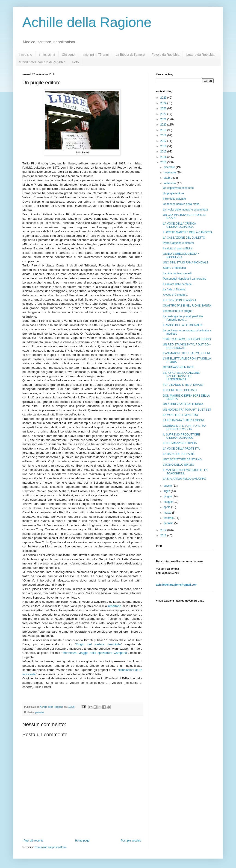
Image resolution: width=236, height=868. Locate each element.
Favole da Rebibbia (166, 55)
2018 (164, 135)
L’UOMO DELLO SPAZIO (178, 465)
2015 (164, 152)
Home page (82, 841)
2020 (164, 125)
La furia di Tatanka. (175, 289)
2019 (164, 130)
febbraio (169, 518)
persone (40, 712)
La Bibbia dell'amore (130, 55)
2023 (164, 108)
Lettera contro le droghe (178, 311)
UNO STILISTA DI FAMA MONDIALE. (186, 263)
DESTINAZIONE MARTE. (179, 367)
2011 (164, 535)
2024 (164, 103)
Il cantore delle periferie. (178, 284)
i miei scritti (47, 55)
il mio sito (25, 55)
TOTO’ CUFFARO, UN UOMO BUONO (187, 339)
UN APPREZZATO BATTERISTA (183, 404)
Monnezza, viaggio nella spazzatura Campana (95, 653)
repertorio (115, 606)
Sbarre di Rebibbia (174, 268)
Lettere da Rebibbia (200, 55)
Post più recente (34, 841)
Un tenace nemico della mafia (181, 204)
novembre (170, 172)
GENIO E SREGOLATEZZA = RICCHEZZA (181, 255)
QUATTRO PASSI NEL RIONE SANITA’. (188, 306)
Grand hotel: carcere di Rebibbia (42, 62)
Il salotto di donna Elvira (178, 248)
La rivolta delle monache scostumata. (186, 210)
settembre (170, 183)
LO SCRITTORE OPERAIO (180, 390)
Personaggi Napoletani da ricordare (185, 279)
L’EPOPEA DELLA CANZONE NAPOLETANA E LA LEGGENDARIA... (181, 376)
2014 (164, 157)
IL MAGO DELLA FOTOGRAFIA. (183, 325)
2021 (164, 119)
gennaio (169, 523)
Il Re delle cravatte (174, 199)
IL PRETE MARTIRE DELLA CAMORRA (188, 232)
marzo (168, 513)
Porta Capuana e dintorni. (179, 243)
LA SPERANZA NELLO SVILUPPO (184, 479)
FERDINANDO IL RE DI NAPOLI (183, 385)
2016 (164, 146)
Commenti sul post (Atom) (51, 847)
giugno (168, 496)
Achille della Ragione (87, 22)
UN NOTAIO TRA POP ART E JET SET (187, 410)
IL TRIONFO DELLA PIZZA (180, 300)
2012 (164, 530)
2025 (164, 98)
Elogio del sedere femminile (98, 644)
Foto (76, 62)
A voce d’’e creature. (176, 295)
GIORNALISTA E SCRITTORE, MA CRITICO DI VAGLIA (184, 427)
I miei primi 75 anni (95, 55)
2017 (164, 141)
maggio (169, 502)
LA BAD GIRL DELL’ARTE (179, 454)
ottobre (168, 178)
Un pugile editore (173, 193)
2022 (164, 114)
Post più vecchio (131, 841)
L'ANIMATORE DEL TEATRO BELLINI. (187, 353)
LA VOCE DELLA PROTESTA (181, 449)
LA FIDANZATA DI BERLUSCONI (183, 420)
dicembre (170, 167)
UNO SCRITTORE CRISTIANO (182, 459)
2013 (164, 162)
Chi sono (68, 55)
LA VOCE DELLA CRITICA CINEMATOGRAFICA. (179, 225)
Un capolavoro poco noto (178, 188)
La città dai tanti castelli (177, 273)
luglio (167, 491)
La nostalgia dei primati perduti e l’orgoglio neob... (183, 318)
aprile (167, 507)
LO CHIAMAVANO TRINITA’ (180, 443)
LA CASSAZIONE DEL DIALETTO (184, 238)
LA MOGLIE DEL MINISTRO (180, 415)
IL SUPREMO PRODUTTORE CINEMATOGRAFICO (181, 436)
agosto (168, 486)
